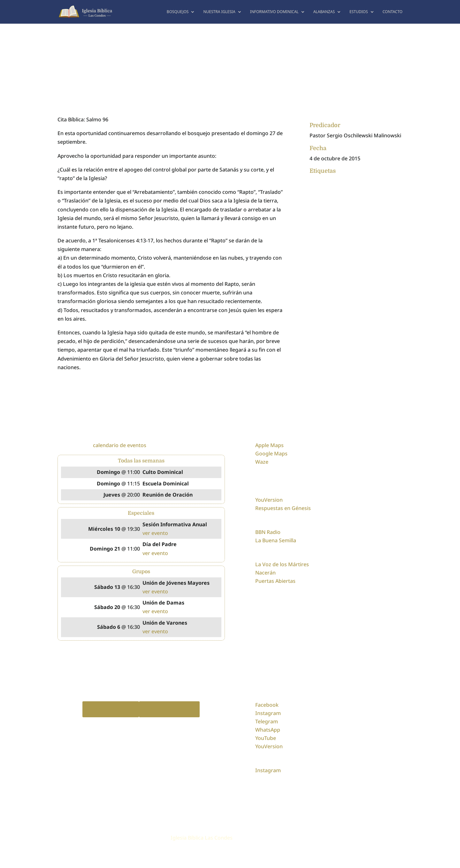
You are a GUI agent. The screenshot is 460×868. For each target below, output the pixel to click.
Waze (262, 462)
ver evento (155, 533)
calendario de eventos (120, 445)
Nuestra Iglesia (219, 12)
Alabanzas (324, 12)
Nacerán (265, 573)
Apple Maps (269, 445)
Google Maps (271, 453)
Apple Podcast (111, 709)
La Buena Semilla (276, 540)
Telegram (267, 721)
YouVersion (269, 500)
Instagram (268, 713)
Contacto (393, 12)
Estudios (359, 12)
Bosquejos (178, 12)
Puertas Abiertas (275, 581)
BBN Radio (268, 532)
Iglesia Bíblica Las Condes (202, 838)
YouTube (266, 738)
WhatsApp (268, 730)
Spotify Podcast (169, 709)
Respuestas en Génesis (283, 508)
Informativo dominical (274, 12)
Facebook (267, 705)
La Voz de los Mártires (282, 564)
